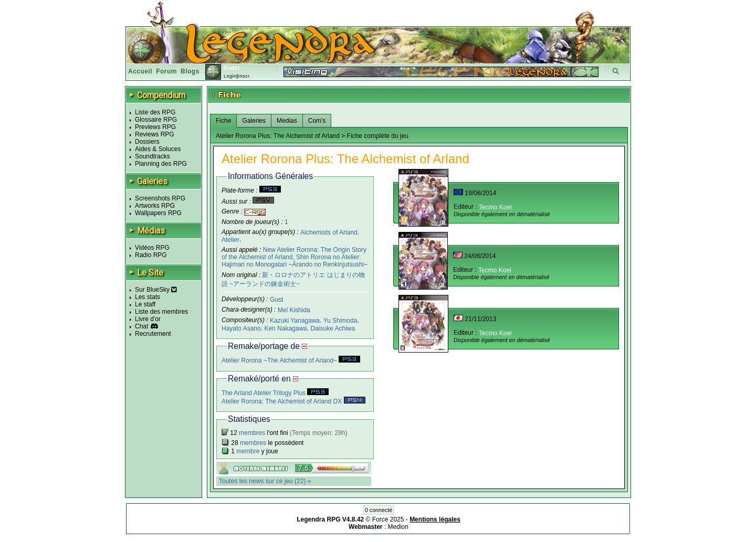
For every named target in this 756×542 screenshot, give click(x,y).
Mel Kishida (294, 310)
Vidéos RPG (152, 248)
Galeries (254, 121)
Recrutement (153, 334)
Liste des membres (161, 312)
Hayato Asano (241, 328)
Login (230, 76)
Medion (398, 527)
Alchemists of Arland (329, 232)
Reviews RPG (155, 134)
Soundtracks (153, 156)
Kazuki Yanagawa (295, 321)
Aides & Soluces (158, 149)
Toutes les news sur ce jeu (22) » (265, 481)
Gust (276, 300)
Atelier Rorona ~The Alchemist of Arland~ (291, 360)
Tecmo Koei (495, 207)
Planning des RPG (161, 164)
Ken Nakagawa (285, 328)
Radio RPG (151, 255)
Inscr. (244, 76)
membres (252, 433)
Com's (317, 121)
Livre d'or (148, 319)
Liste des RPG (155, 112)
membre (248, 451)
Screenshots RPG (160, 198)
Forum (166, 71)
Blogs (190, 71)
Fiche (223, 121)
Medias (287, 121)
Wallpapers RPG (158, 213)
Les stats (148, 297)
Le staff (145, 304)
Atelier (230, 240)
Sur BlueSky (156, 290)
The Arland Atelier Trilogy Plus (275, 393)
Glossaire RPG (156, 120)
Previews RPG (155, 127)
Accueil (140, 71)
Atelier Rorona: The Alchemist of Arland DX (293, 401)
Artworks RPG (155, 206)
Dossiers (147, 142)
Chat (141, 326)
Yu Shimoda (340, 321)
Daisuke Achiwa (333, 328)
